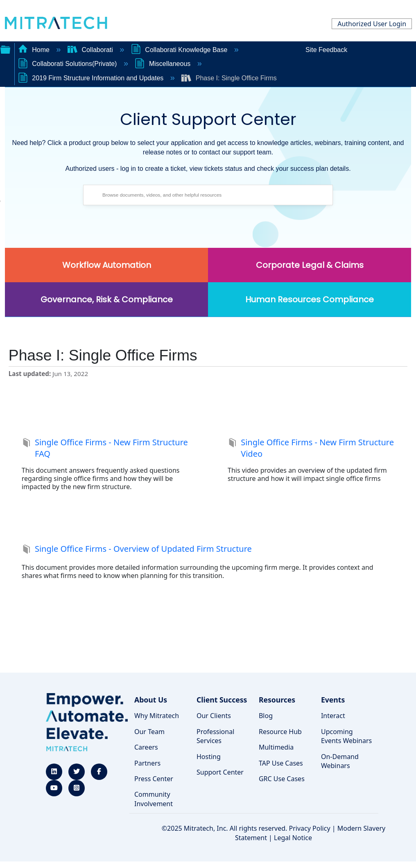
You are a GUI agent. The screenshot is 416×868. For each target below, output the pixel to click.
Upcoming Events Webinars (346, 736)
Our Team (149, 732)
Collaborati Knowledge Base (180, 50)
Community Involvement (154, 799)
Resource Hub (280, 732)
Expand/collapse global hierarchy (5, 49)
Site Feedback (326, 50)
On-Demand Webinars (340, 761)
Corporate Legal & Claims (310, 265)
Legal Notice (293, 838)
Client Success (222, 700)
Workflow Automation (107, 265)
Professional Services (215, 736)
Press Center (154, 779)
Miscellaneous (163, 64)
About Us (151, 700)
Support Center (220, 772)
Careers (146, 747)
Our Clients (214, 716)
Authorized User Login (372, 24)
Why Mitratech (157, 716)
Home (35, 50)
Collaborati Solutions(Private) (68, 64)
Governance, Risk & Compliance (107, 299)
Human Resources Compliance (310, 299)
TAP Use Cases (281, 763)
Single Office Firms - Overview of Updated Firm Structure (137, 550)
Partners (147, 763)
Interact (333, 716)
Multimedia (276, 747)
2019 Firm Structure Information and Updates (92, 78)
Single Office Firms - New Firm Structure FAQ (105, 448)
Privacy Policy (310, 828)
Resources (277, 700)
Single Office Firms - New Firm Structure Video (311, 448)
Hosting (209, 757)
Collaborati (91, 50)
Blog (266, 716)
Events (333, 700)
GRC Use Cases (282, 779)
